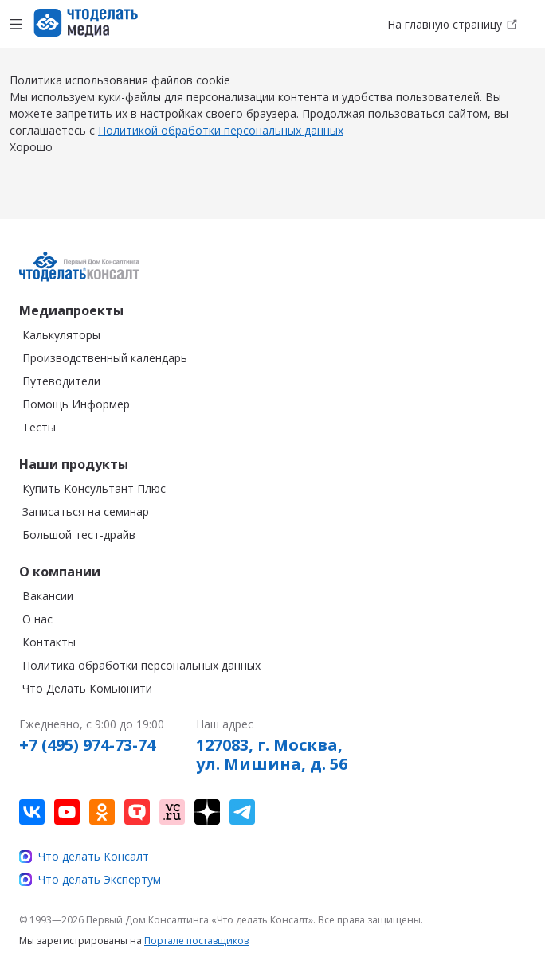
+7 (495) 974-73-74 (87, 745)
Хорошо (31, 147)
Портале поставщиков (196, 941)
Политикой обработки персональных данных (221, 130)
